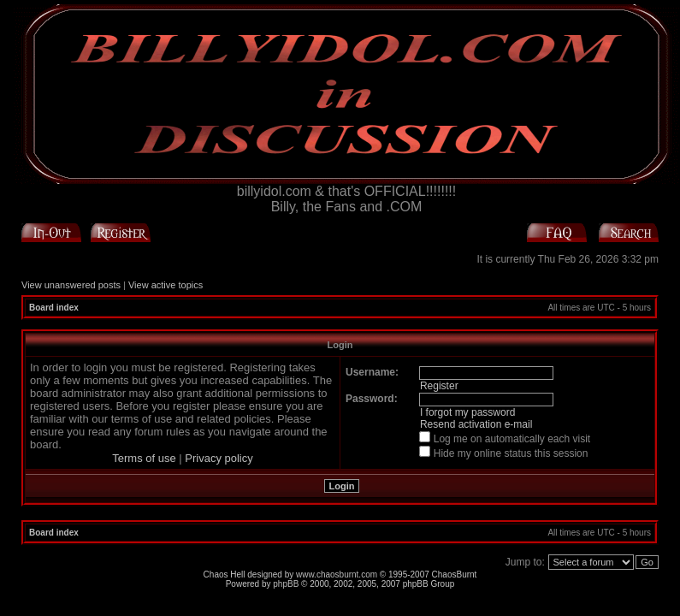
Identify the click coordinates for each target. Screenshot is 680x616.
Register (439, 386)
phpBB (286, 584)
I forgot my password (467, 412)
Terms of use (144, 458)
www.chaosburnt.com (337, 575)
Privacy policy (219, 458)
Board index (54, 308)
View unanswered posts (71, 285)
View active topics (166, 285)
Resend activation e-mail (476, 424)
